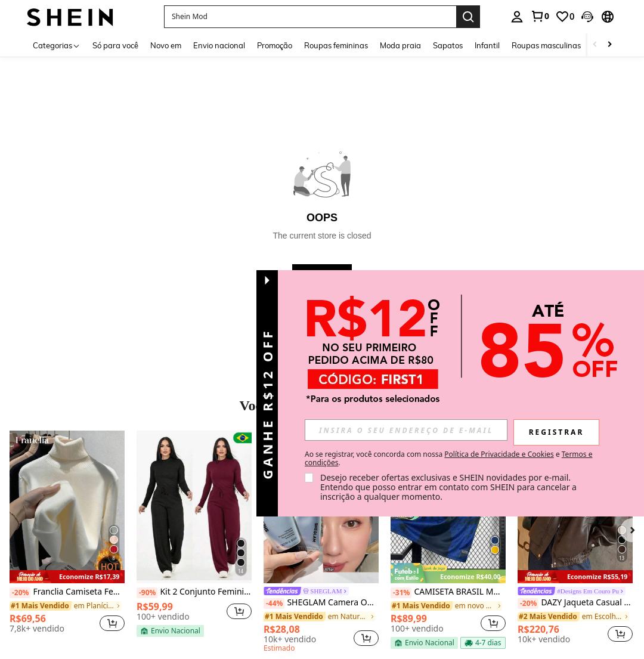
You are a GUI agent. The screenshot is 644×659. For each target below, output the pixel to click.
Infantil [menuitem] (487, 45)
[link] (540, 16)
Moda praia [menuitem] (400, 45)
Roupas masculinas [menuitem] (546, 45)
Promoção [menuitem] (275, 45)
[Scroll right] (609, 45)
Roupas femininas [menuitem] (336, 45)
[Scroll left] (595, 45)
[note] (67, 577)
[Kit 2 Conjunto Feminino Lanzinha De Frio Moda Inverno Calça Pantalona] (194, 507)
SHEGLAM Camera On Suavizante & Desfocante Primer (321, 603)
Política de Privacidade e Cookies (499, 454)
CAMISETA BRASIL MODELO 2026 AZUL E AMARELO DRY (448, 592)
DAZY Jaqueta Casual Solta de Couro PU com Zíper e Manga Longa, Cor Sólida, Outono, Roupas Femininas (575, 603)
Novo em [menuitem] (166, 45)
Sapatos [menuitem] (448, 45)
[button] (587, 17)
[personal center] (517, 17)
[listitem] (67, 536)
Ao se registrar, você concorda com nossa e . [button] (448, 459)
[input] (406, 430)
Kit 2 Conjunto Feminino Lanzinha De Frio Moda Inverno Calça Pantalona (194, 592)
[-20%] (20, 593)
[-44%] (274, 604)
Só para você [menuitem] (115, 45)
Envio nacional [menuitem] (219, 45)
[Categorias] (57, 45)
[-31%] (401, 593)
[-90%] (147, 593)
